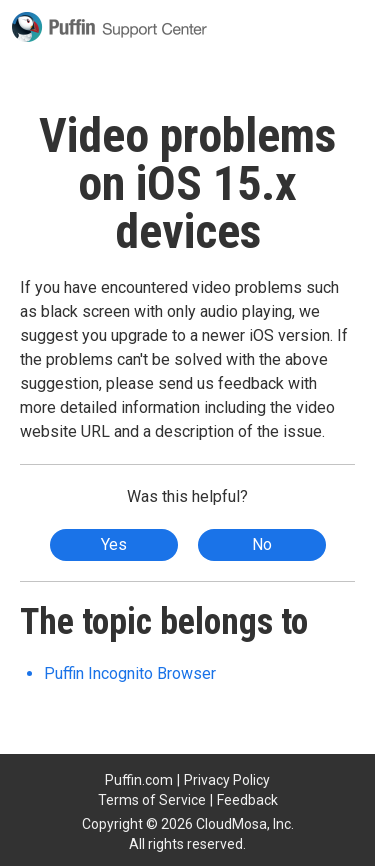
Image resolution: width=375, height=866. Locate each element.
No (262, 544)
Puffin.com (139, 780)
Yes (114, 544)
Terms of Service (152, 800)
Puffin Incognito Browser (130, 673)
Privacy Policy (227, 780)
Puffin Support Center (109, 27)
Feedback (247, 800)
